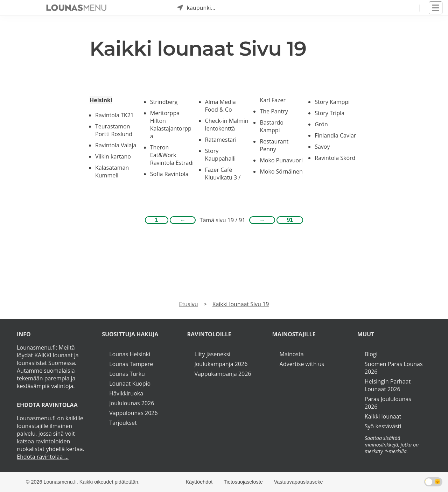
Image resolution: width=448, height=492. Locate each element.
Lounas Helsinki (130, 354)
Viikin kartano (113, 156)
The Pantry (274, 111)
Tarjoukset (123, 423)
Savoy (322, 147)
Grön (321, 124)
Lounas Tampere (131, 364)
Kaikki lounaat (383, 416)
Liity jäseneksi (212, 354)
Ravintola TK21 (114, 115)
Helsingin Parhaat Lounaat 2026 (388, 385)
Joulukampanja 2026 (221, 364)
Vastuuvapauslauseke (299, 482)
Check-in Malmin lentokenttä (227, 125)
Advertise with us (302, 364)
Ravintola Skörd (335, 158)
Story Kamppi (332, 102)
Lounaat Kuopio (130, 384)
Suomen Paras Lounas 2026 (394, 368)
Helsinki (101, 100)
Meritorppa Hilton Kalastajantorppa (171, 125)
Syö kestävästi (383, 426)
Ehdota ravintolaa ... (43, 457)
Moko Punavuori (281, 160)
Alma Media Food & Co (220, 106)
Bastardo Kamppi (271, 126)
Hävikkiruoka (126, 393)
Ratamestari (221, 140)
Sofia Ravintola (169, 174)
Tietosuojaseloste (243, 482)
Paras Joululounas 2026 (388, 403)
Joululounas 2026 (132, 403)
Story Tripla (330, 113)
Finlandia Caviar (335, 135)
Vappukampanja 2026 (223, 374)
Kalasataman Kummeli (112, 171)
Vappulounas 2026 (133, 413)
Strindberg (164, 102)
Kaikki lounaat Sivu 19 (241, 304)
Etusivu (189, 304)
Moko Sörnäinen (281, 171)
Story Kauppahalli (220, 155)
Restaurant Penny (274, 145)
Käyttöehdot (199, 482)
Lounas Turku (127, 374)
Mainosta (292, 354)
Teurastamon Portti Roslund (114, 130)
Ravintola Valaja (116, 145)
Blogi (371, 354)
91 (290, 220)
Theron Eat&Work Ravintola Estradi (172, 155)
